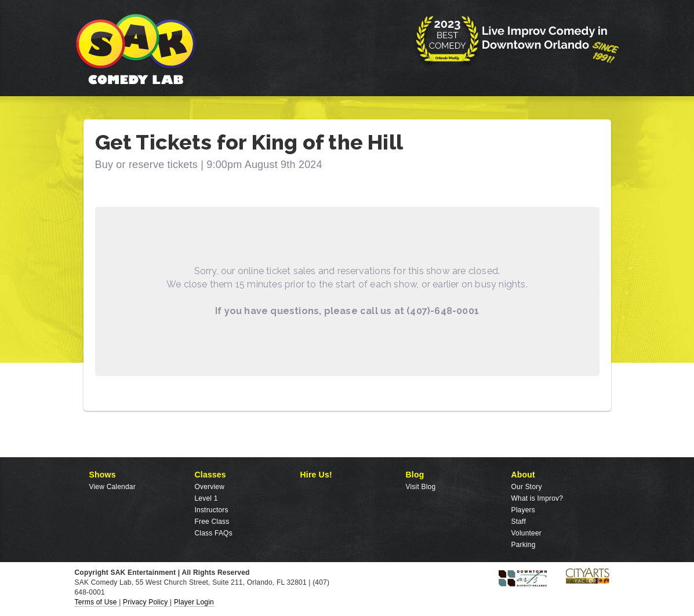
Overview (210, 487)
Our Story (527, 487)
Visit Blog (421, 487)
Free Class (212, 522)
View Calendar (112, 487)
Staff (519, 522)
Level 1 (206, 498)
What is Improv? (537, 498)
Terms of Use (97, 602)
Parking (524, 545)
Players (523, 510)
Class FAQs (214, 533)
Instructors (212, 510)
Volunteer (527, 533)
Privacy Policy (146, 602)
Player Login (194, 602)
